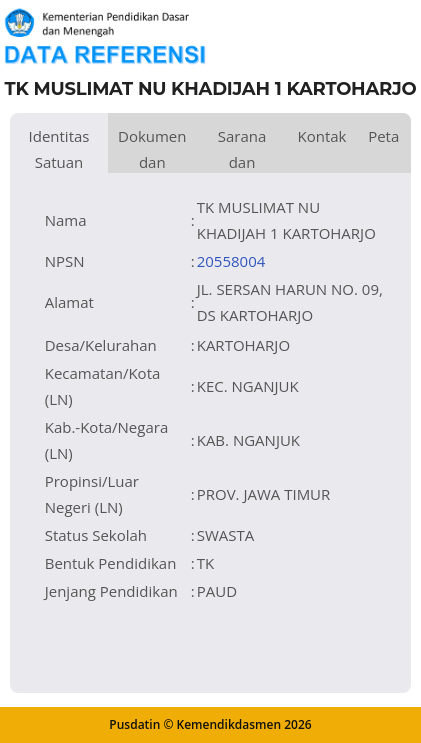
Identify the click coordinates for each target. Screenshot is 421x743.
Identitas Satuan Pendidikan (59, 149)
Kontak (321, 136)
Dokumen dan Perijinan (152, 149)
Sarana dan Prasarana (242, 149)
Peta (383, 136)
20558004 (231, 261)
